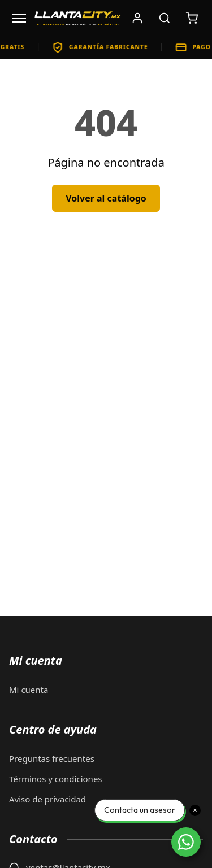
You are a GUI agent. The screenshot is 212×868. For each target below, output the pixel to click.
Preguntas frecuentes (52, 758)
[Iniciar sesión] (137, 18)
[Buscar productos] (165, 18)
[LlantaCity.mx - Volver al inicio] (78, 18)
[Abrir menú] (19, 18)
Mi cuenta (29, 690)
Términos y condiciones (56, 779)
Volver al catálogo (106, 198)
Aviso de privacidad (47, 799)
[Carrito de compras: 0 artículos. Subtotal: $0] (192, 18)
